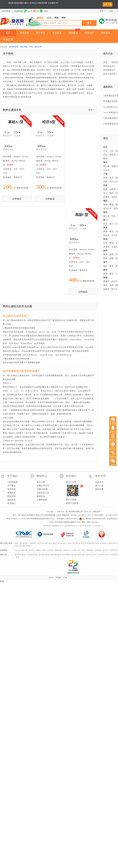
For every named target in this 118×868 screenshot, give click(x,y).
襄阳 (105, 201)
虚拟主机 (38, 47)
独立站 (106, 589)
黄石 (105, 162)
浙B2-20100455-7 (13, 557)
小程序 (44, 11)
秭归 (111, 193)
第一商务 (81, 589)
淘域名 (40, 18)
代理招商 (98, 589)
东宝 (105, 224)
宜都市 (106, 197)
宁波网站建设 (32, 594)
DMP (44, 589)
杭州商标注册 (68, 594)
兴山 (105, 193)
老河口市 (107, 208)
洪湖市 (106, 247)
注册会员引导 (43, 524)
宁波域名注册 (103, 594)
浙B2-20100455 (72, 557)
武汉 (105, 147)
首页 (8, 33)
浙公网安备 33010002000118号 (92, 557)
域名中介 (64, 582)
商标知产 (89, 33)
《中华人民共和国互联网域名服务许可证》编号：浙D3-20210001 (73, 561)
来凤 (111, 285)
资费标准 (12, 532)
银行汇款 (99, 524)
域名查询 (84, 582)
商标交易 (18, 585)
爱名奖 (78, 582)
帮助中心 (42, 515)
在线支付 (99, 521)
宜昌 (105, 185)
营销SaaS (67, 589)
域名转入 (26, 582)
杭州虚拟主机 (80, 594)
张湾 (111, 178)
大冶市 (106, 170)
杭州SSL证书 (91, 594)
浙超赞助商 (19, 11)
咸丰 (105, 285)
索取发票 (99, 528)
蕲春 (105, 258)
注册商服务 (42, 539)
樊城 (111, 205)
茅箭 (105, 178)
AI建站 (38, 589)
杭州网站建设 (20, 594)
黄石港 (106, 166)
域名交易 (56, 582)
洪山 (105, 155)
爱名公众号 (71, 521)
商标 (56, 18)
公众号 (28, 11)
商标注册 (58, 589)
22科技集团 (6, 11)
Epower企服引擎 (21, 589)
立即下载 (108, 4)
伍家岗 (113, 189)
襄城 (105, 205)
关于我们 (12, 515)
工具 (11, 39)
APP (36, 11)
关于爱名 (12, 524)
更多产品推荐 (72, 542)
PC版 (65, 616)
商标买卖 (106, 33)
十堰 (105, 174)
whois (49, 18)
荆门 (105, 220)
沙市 (105, 243)
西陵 (105, 189)
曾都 (105, 274)
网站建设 (73, 33)
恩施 (105, 278)
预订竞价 (41, 33)
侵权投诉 (41, 535)
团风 (111, 255)
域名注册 (24, 33)
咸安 (105, 266)
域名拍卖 (49, 582)
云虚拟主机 (111, 582)
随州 (105, 270)
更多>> (92, 110)
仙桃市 (106, 289)
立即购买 (48, 181)
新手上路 (41, 521)
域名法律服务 (101, 582)
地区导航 (24, 47)
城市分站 (4, 594)
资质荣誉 (12, 528)
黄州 (105, 255)
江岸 (105, 151)
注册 (111, 11)
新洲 (105, 159)
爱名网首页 (14, 47)
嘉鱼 (111, 266)
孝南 (105, 232)
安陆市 (106, 235)
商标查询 (26, 585)
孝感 (105, 228)
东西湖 (113, 155)
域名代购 (71, 582)
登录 (101, 11)
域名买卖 (57, 33)
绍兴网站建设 (56, 594)
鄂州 (105, 212)
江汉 (111, 151)
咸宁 (105, 262)
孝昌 (111, 232)
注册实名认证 (43, 532)
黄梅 (111, 258)
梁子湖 (106, 216)
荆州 (31, 47)
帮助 (64, 18)
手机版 (58, 616)
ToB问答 (50, 589)
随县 (111, 274)
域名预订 (33, 582)
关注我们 (71, 515)
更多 (17, 596)
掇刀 (111, 224)
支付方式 (100, 515)
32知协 (74, 589)
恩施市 (106, 281)
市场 (5, 39)
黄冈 (105, 251)
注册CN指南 (42, 528)
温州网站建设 (44, 594)
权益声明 (12, 535)
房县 (105, 182)
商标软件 (90, 589)
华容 (114, 216)
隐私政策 (12, 539)
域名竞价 (41, 582)
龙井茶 (31, 589)
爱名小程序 (71, 538)
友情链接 (4, 589)
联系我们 (12, 542)
